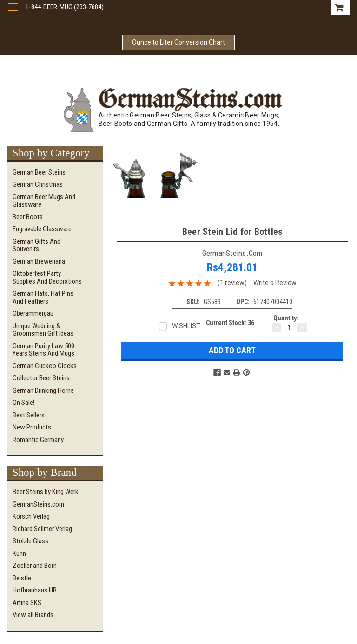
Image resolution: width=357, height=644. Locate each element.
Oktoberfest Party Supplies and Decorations (47, 277)
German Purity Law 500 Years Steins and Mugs (43, 350)
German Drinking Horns (43, 390)
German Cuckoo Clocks (45, 366)
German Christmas (38, 184)
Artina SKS (27, 603)
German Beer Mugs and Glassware (44, 201)
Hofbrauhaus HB (35, 590)
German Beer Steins (39, 172)
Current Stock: (230, 323)
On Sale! (23, 403)
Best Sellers (29, 415)
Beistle (22, 578)
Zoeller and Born (35, 566)
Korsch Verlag (31, 516)
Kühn (19, 553)
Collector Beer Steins (41, 378)
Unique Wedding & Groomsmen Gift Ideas (43, 330)
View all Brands (33, 615)
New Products (32, 427)
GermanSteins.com (38, 504)
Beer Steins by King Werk (46, 492)
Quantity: (286, 318)
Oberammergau (33, 313)
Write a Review (275, 283)
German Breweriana (39, 261)
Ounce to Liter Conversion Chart (178, 42)
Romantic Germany (38, 440)
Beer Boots (28, 217)
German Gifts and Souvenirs (36, 245)
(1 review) (232, 283)
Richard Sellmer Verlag (42, 529)
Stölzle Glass (30, 541)
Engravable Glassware (42, 229)
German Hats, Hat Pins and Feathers (43, 297)
